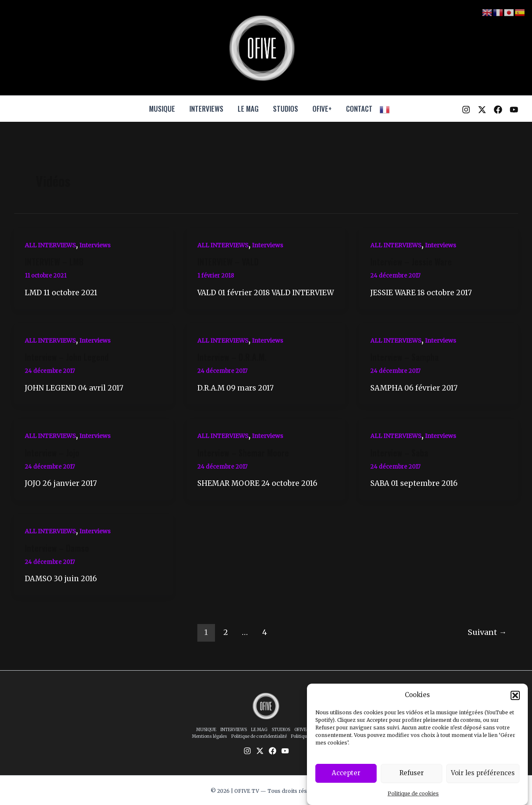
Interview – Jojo (52, 453)
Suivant (487, 632)
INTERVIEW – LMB (54, 262)
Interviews (95, 245)
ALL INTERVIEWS (50, 245)
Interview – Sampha (405, 357)
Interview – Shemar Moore (243, 453)
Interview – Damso (57, 548)
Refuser (411, 780)
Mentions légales (210, 736)
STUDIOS (286, 109)
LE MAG (248, 109)
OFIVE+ (322, 109)
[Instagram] (466, 110)
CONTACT (359, 109)
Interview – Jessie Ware (411, 262)
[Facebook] (498, 110)
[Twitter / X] (482, 110)
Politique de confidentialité (259, 736)
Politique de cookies (413, 800)
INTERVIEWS (206, 109)
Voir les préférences (483, 780)
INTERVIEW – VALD (228, 262)
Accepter (346, 780)
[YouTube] (514, 110)
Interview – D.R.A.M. (232, 357)
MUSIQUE (162, 109)
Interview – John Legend (67, 357)
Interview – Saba (399, 453)
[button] (515, 702)
